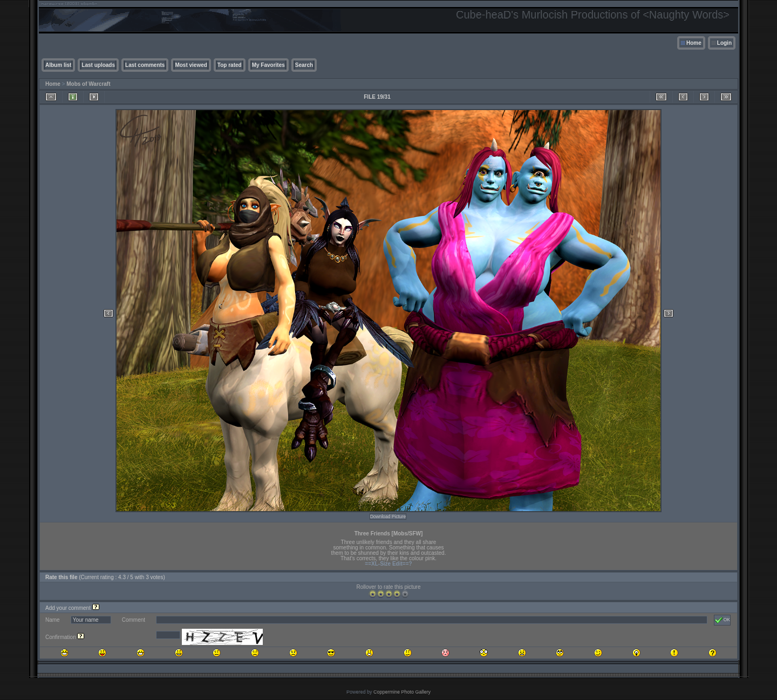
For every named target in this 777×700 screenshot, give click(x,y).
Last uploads (98, 65)
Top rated (230, 65)
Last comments (145, 65)
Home (694, 43)
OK (722, 620)
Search (304, 65)
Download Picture (388, 516)
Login (724, 43)
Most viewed (191, 65)
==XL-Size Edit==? (388, 564)
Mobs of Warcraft (88, 84)
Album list (58, 65)
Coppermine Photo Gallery (402, 692)
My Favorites (268, 65)
